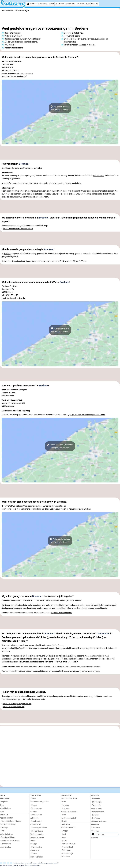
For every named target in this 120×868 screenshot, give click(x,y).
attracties (22, 645)
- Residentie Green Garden (11, 821)
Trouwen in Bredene (72, 36)
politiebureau (99, 176)
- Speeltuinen (36, 825)
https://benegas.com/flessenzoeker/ (18, 229)
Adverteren (96, 828)
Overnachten (43, 4)
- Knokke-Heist (67, 847)
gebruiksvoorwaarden (6, 865)
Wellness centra (37, 834)
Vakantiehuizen (6, 834)
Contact (95, 838)
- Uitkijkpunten (36, 815)
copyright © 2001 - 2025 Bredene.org (30, 865)
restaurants (103, 634)
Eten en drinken (37, 857)
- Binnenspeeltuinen (39, 828)
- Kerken (34, 812)
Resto (97, 671)
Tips (2, 805)
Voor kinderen (6, 808)
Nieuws (64, 821)
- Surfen (34, 854)
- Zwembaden (36, 847)
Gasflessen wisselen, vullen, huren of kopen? (23, 39)
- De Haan (95, 795)
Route (63, 802)
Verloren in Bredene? (13, 36)
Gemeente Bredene (12, 33)
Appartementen (6, 818)
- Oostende (96, 799)
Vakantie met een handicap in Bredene (80, 45)
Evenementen (71, 4)
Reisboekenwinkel (68, 818)
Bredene (33, 4)
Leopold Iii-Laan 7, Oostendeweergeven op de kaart (60, 446)
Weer (93, 4)
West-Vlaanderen (68, 828)
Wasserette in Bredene (14, 48)
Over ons (95, 831)
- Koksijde (95, 815)
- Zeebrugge (66, 850)
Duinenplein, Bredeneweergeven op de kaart (60, 541)
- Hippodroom (6, 844)
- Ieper (63, 837)
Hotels (3, 831)
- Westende (96, 805)
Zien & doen (60, 4)
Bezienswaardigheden (40, 802)
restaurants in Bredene (20, 656)
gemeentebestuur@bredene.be (20, 73)
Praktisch (80, 4)
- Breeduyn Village (7, 837)
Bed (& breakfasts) (8, 824)
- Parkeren (65, 805)
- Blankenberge (67, 854)
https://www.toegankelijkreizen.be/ (17, 704)
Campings (4, 828)
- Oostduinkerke (98, 812)
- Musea (34, 805)
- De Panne (96, 818)
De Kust (64, 841)
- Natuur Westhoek (99, 821)
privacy (16, 865)
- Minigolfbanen (37, 831)
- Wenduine (65, 857)
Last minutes (5, 847)
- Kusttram (65, 808)
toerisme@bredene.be (16, 298)
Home (3, 795)
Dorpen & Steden (37, 837)
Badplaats (4, 802)
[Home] (28, 4)
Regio (88, 4)
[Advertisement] (60, 19)
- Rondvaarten (36, 821)
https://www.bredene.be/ (16, 76)
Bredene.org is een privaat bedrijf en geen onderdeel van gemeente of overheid (36, 863)
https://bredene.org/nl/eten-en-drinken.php (83, 666)
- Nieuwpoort (97, 808)
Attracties (35, 818)
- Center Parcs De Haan (10, 841)
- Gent (63, 834)
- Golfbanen (35, 850)
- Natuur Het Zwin (68, 844)
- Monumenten (37, 808)
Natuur (33, 841)
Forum (64, 815)
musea (31, 645)
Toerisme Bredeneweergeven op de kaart (60, 330)
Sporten (34, 844)
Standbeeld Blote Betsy (73, 33)
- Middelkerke (97, 802)
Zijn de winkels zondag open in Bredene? (21, 42)
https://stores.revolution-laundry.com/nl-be (88, 415)
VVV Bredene (10, 45)
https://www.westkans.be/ (14, 707)
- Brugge (64, 831)
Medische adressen (69, 812)
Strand (51, 4)
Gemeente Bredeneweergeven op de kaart (60, 108)
